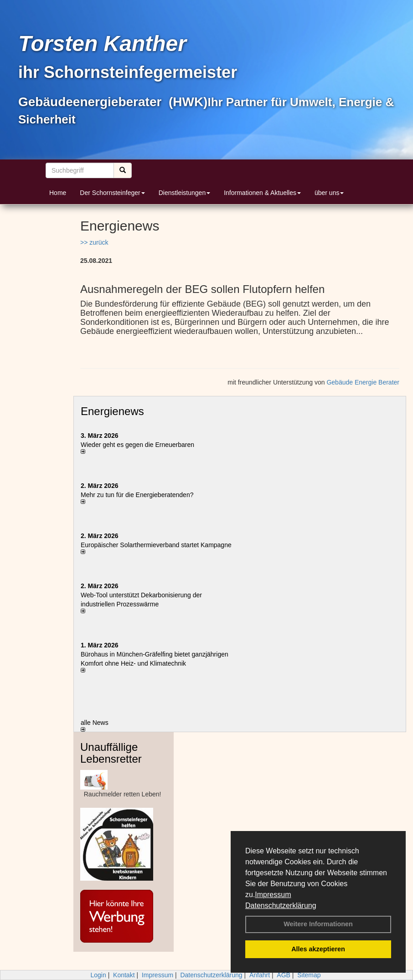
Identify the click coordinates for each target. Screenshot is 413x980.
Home (58, 193)
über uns (329, 193)
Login (98, 975)
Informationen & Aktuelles (262, 193)
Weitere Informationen (318, 924)
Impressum (273, 895)
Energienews (112, 411)
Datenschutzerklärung (281, 906)
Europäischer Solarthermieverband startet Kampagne (156, 545)
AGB (284, 975)
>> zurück (94, 242)
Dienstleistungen (185, 193)
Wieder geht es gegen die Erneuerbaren (137, 445)
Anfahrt (260, 975)
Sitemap (309, 975)
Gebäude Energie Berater (363, 382)
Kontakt (124, 975)
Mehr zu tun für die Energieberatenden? (137, 495)
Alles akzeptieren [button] (318, 949)
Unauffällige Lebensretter (111, 753)
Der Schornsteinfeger (112, 193)
